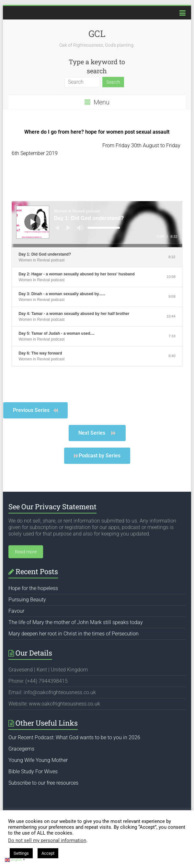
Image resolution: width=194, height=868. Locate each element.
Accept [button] (48, 853)
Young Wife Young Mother (38, 760)
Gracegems (21, 749)
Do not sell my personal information (47, 840)
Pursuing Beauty (27, 600)
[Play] (33, 222)
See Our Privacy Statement (52, 506)
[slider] (104, 228)
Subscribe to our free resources (43, 783)
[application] (97, 224)
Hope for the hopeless (33, 588)
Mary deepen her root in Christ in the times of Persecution (74, 634)
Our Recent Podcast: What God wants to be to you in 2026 (74, 737)
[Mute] (80, 228)
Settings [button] (21, 853)
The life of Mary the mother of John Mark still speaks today (76, 622)
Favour (16, 611)
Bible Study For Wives (33, 772)
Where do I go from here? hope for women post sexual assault (97, 132)
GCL (97, 34)
